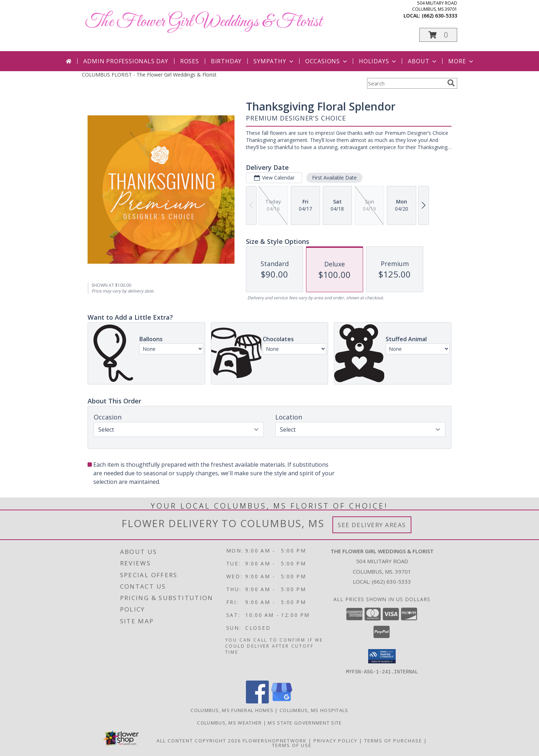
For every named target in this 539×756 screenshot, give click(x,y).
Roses (190, 61)
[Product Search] (406, 83)
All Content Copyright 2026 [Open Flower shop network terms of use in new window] (199, 740)
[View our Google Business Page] (282, 701)
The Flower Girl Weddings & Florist (204, 22)
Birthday (226, 61)
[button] (438, 35)
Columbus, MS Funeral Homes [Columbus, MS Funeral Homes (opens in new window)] (232, 710)
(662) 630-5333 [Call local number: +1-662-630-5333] (439, 16)
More (461, 61)
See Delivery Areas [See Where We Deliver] (372, 525)
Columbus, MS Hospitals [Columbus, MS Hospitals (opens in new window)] (314, 710)
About (423, 61)
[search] (451, 83)
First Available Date (334, 178)
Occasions (327, 61)
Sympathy (274, 61)
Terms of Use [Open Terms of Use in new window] (292, 745)
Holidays (378, 61)
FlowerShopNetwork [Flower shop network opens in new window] (275, 740)
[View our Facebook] (257, 701)
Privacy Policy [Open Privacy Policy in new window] (335, 740)
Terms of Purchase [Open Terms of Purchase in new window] (393, 740)
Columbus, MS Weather (229, 722)
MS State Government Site (305, 722)
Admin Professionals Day (126, 61)
